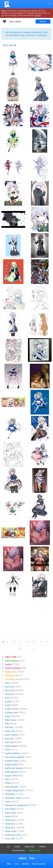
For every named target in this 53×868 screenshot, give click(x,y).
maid (7, 750)
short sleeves (12, 787)
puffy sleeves (12, 772)
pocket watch (12, 764)
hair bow (9, 742)
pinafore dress (12, 761)
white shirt (10, 828)
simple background (14, 790)
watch (8, 816)
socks (8, 802)
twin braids (10, 809)
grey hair (9, 739)
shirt (7, 779)
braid (8, 705)
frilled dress (11, 720)
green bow (10, 731)
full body (9, 727)
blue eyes (10, 694)
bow (7, 698)
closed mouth (12, 709)
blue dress (10, 690)
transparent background (17, 805)
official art (10, 676)
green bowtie (11, 735)
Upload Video (30, 847)
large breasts (11, 746)
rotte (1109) (11, 657)
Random (43, 847)
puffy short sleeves (14, 768)
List (9, 847)
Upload (17, 847)
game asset (11, 672)
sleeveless (10, 794)
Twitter (16, 864)
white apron (11, 820)
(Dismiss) (38, 15)
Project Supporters (39, 864)
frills (7, 724)
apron (8, 683)
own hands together (15, 757)
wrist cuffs (10, 839)
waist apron (11, 813)
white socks (11, 831)
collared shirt (11, 713)
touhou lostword (13, 668)
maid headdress (13, 753)
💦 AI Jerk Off (9, 45)
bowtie (8, 702)
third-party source (14, 679)
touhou (8, 664)
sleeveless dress (13, 798)
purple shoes (11, 776)
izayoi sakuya (12, 661)
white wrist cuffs (13, 835)
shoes (8, 783)
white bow (10, 824)
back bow (10, 687)
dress (8, 716)
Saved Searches (19, 850)
